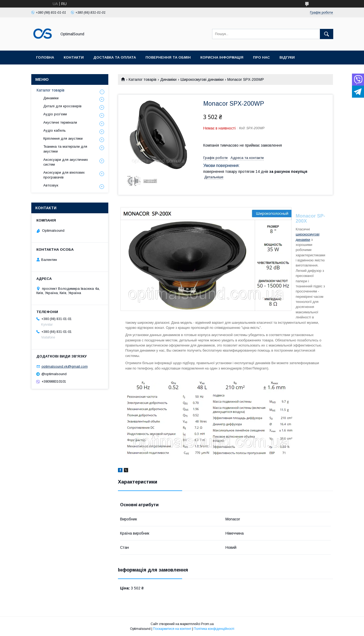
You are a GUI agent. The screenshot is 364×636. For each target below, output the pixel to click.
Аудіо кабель (55, 130)
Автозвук (51, 185)
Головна (45, 57)
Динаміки (168, 79)
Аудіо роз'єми (55, 114)
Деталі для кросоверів (62, 106)
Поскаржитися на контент (172, 629)
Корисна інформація (222, 57)
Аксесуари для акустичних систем (66, 162)
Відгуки (287, 57)
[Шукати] (327, 34)
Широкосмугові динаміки (202, 79)
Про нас (261, 57)
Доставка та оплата (115, 57)
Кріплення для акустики (63, 138)
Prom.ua (207, 624)
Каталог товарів (143, 79)
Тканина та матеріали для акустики (65, 149)
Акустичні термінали (60, 122)
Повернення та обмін (168, 57)
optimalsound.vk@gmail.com (65, 366)
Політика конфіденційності (214, 629)
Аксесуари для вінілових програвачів (64, 175)
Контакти (74, 57)
